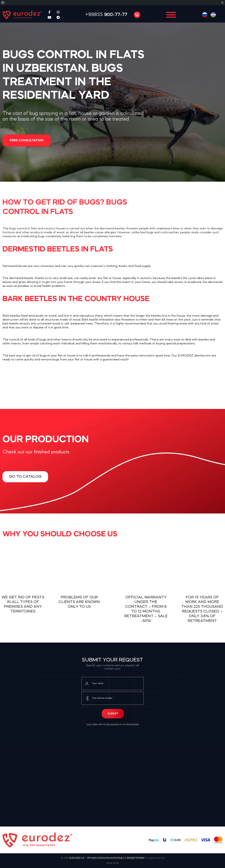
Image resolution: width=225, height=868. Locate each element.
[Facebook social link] (49, 12)
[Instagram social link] (58, 12)
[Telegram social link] (58, 17)
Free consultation (27, 141)
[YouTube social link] (49, 17)
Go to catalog (25, 477)
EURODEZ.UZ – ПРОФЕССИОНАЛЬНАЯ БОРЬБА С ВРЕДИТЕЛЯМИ (107, 858)
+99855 (106, 15)
